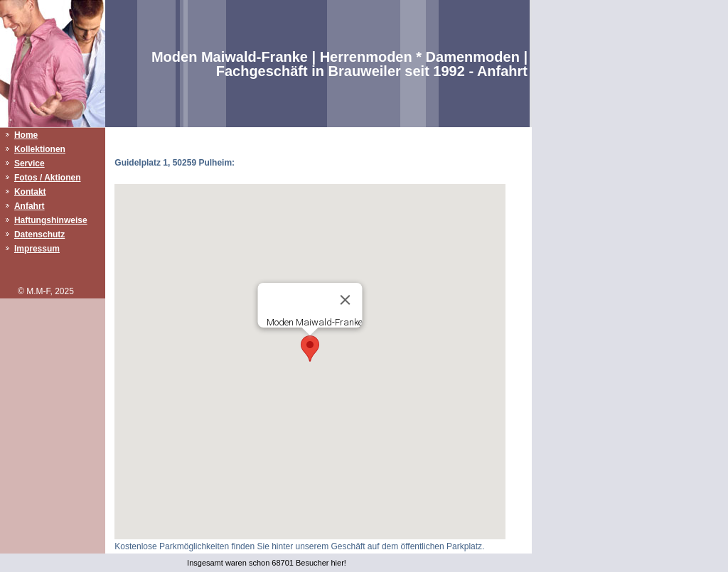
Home (26, 135)
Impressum (37, 249)
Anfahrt (30, 206)
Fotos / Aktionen (48, 178)
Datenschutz (39, 234)
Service (30, 163)
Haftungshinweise (51, 220)
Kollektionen (40, 149)
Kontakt (30, 192)
